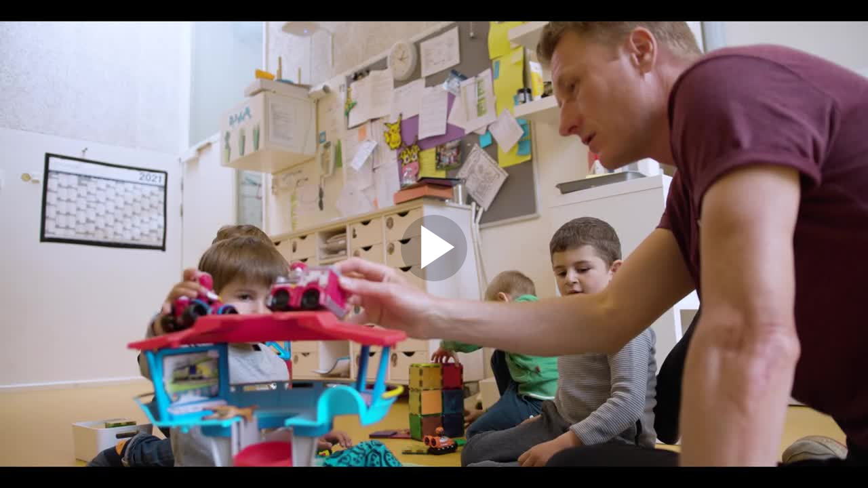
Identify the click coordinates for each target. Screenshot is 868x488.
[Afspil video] (434, 278)
